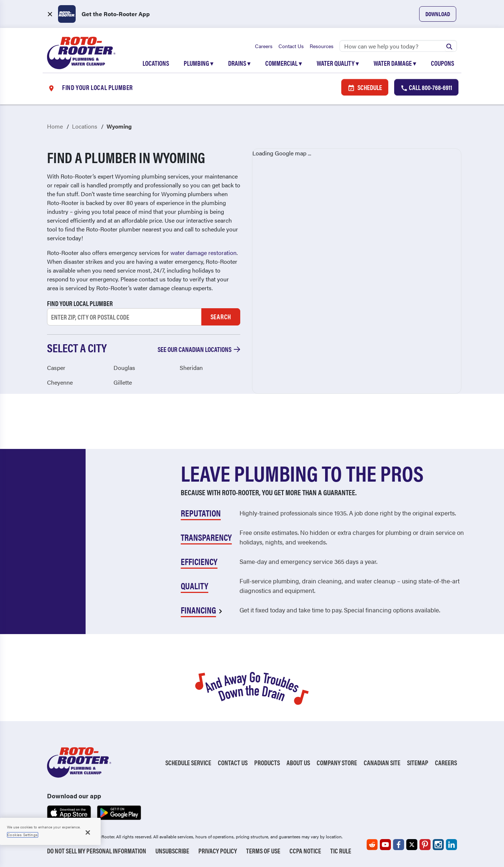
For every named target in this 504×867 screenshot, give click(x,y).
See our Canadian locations (199, 349)
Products (267, 762)
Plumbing (199, 63)
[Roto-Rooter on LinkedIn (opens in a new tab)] (451, 845)
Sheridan (191, 368)
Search (221, 316)
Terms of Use (263, 851)
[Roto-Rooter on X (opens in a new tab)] (412, 845)
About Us (298, 762)
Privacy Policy (218, 851)
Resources (322, 46)
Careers (264, 46)
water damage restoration (204, 253)
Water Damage (395, 63)
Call (426, 87)
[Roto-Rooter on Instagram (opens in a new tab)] (438, 845)
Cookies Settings (23, 835)
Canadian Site (382, 762)
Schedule (365, 87)
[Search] (398, 46)
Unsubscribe (172, 851)
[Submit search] (449, 46)
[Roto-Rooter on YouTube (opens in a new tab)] (385, 845)
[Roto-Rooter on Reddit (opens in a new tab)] (372, 845)
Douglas (124, 368)
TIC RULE (341, 851)
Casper (56, 368)
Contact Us (291, 46)
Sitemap (418, 762)
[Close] (88, 832)
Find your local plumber (80, 303)
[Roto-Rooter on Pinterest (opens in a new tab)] (425, 845)
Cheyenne (60, 382)
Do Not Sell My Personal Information (97, 851)
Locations (156, 63)
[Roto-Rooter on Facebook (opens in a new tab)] (399, 845)
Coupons (442, 63)
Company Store (337, 762)
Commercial (284, 63)
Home (55, 126)
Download (438, 14)
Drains (239, 63)
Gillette (123, 382)
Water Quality (338, 63)
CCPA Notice (305, 851)
